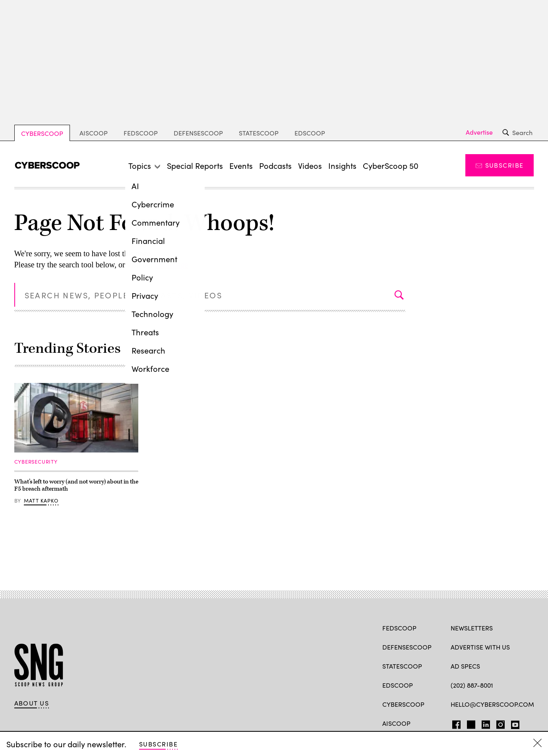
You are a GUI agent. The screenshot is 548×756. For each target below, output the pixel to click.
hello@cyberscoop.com (492, 704)
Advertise (479, 132)
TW (470, 723)
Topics (140, 165)
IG (498, 723)
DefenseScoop (198, 133)
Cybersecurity (36, 461)
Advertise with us (480, 647)
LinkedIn (486, 723)
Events (241, 165)
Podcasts (275, 165)
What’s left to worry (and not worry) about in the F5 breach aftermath (76, 485)
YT (513, 723)
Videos (310, 165)
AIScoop (94, 133)
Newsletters (472, 628)
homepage (172, 265)
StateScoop (259, 133)
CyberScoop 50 (391, 165)
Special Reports (195, 165)
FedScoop (141, 133)
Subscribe (500, 165)
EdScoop (310, 133)
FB (454, 723)
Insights (342, 165)
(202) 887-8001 (472, 685)
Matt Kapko (41, 500)
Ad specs (465, 666)
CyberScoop (42, 133)
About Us (32, 703)
